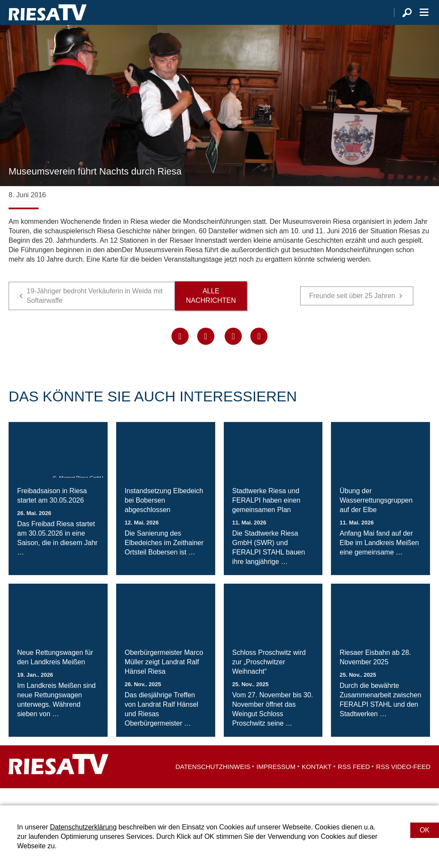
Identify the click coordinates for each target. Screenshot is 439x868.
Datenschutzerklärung (83, 827)
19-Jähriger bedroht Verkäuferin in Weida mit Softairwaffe (95, 313)
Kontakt (317, 784)
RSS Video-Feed (403, 784)
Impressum (276, 784)
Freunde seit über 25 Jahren (352, 313)
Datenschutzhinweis (213, 784)
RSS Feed (354, 784)
